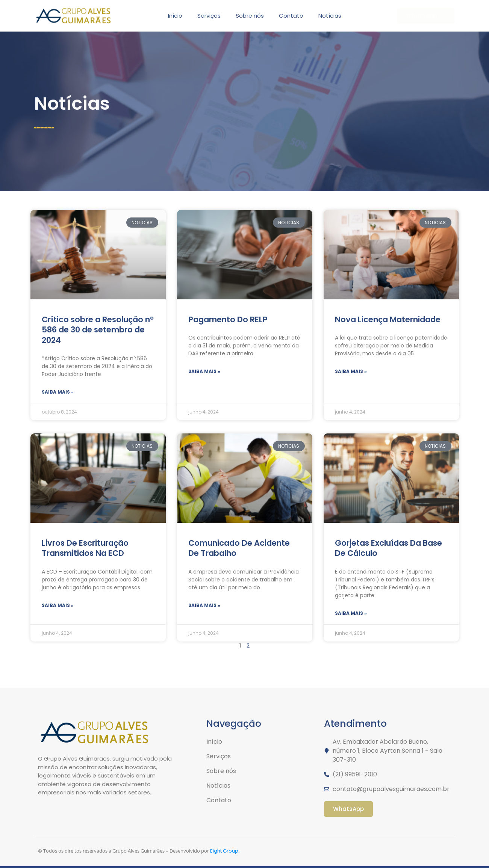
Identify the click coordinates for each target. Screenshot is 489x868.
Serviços (209, 16)
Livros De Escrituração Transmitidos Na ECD (85, 548)
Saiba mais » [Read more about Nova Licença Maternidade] (351, 371)
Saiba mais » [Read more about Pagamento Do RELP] (204, 371)
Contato (291, 16)
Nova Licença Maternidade (388, 319)
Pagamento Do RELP (228, 319)
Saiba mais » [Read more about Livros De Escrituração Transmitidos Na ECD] (58, 605)
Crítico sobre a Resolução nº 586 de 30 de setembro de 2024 (98, 330)
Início (175, 16)
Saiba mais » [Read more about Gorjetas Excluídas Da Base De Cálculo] (351, 613)
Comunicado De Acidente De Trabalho (239, 548)
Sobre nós (250, 16)
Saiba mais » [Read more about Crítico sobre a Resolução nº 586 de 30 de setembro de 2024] (58, 392)
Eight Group (224, 851)
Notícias (330, 16)
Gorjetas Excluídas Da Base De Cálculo (388, 548)
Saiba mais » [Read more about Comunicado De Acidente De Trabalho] (204, 605)
